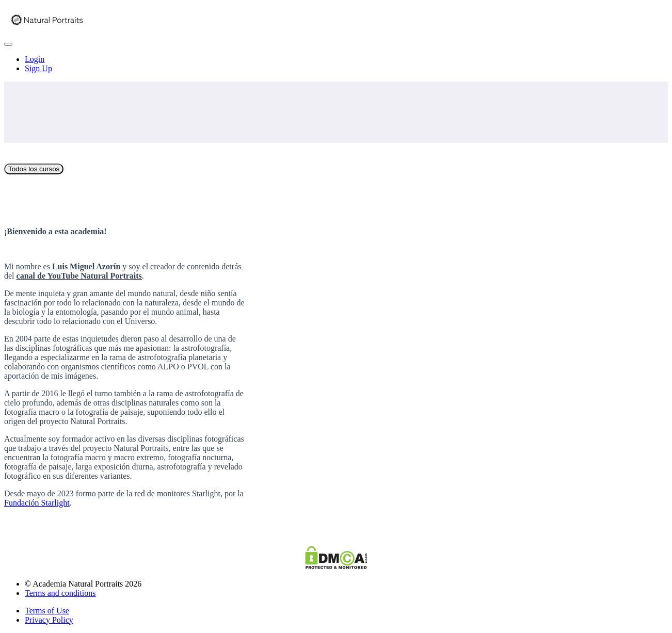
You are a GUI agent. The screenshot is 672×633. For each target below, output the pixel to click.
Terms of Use (47, 611)
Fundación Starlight (37, 503)
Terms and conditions (60, 593)
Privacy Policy (49, 620)
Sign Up (38, 68)
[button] (8, 44)
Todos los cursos (34, 169)
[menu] (336, 64)
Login (35, 59)
